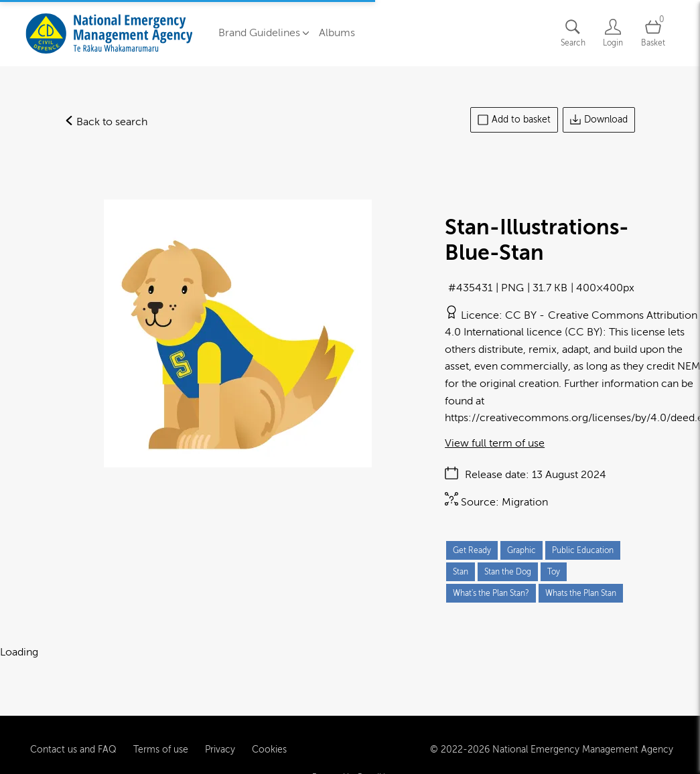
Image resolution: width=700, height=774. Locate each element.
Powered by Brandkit (350, 760)
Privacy (220, 732)
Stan (461, 572)
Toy (554, 572)
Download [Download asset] (599, 120)
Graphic (521, 550)
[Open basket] (653, 33)
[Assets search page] (573, 33)
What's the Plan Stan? (491, 593)
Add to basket (514, 120)
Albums (337, 33)
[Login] (613, 33)
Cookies (269, 732)
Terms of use (161, 732)
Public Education (583, 550)
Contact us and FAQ (73, 732)
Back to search (106, 122)
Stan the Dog (508, 572)
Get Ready (472, 550)
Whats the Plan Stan (581, 593)
